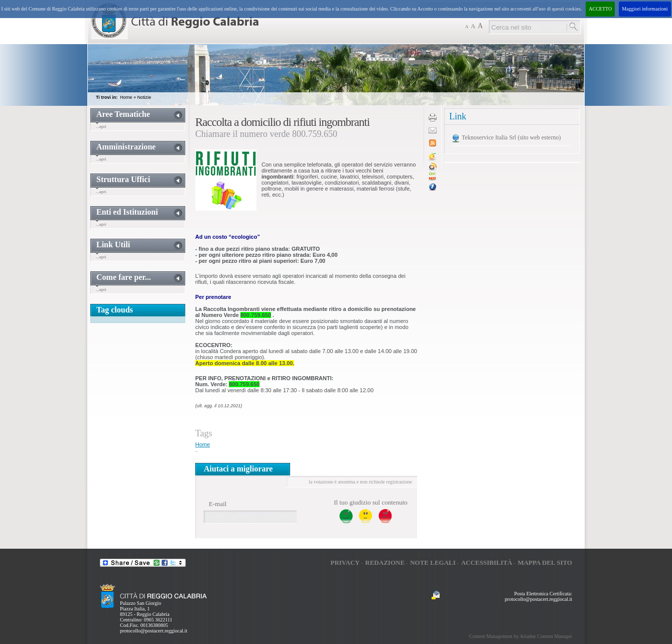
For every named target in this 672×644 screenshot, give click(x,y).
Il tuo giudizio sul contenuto (371, 502)
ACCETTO (600, 9)
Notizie (144, 97)
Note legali (433, 562)
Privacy (345, 562)
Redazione (385, 562)
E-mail (218, 504)
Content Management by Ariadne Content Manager (521, 636)
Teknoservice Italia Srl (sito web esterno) (511, 137)
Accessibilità (487, 562)
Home (126, 97)
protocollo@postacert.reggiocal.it (154, 631)
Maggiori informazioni (645, 9)
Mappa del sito (545, 562)
